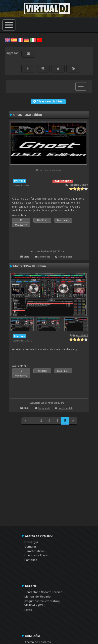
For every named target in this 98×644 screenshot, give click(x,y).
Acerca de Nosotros (38, 642)
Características (34, 551)
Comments (44, 257)
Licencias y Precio (36, 555)
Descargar (31, 542)
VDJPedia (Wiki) (35, 605)
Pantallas (31, 560)
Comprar (30, 547)
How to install (65, 257)
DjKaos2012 (80, 335)
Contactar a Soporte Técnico (43, 592)
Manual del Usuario (37, 597)
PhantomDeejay (78, 185)
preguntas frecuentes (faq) (42, 601)
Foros (28, 610)
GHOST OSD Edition (27, 115)
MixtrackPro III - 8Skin (29, 266)
